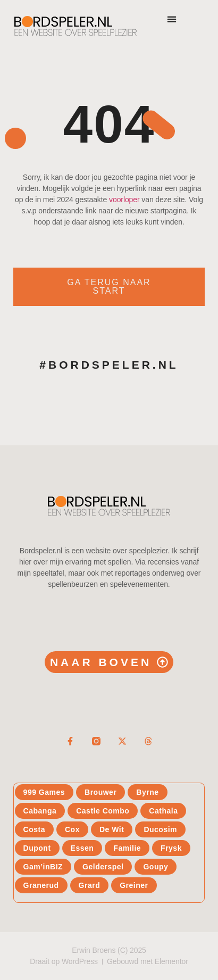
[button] (171, 19)
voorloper (124, 200)
